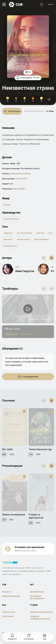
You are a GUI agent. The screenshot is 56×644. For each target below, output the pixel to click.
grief (50, 233)
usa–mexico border (24, 233)
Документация (37, 579)
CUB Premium (8, 604)
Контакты (7, 579)
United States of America (20, 174)
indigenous (8, 233)
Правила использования (41, 600)
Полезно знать (9, 600)
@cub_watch (14, 624)
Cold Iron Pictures (11, 219)
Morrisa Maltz (19, 189)
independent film (10, 246)
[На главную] (16, 5)
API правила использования (37, 585)
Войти (51, 4)
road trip (40, 233)
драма (7, 205)
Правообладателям (11, 584)
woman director (23, 239)
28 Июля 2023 (21, 179)
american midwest (41, 239)
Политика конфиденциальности (40, 605)
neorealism (8, 239)
